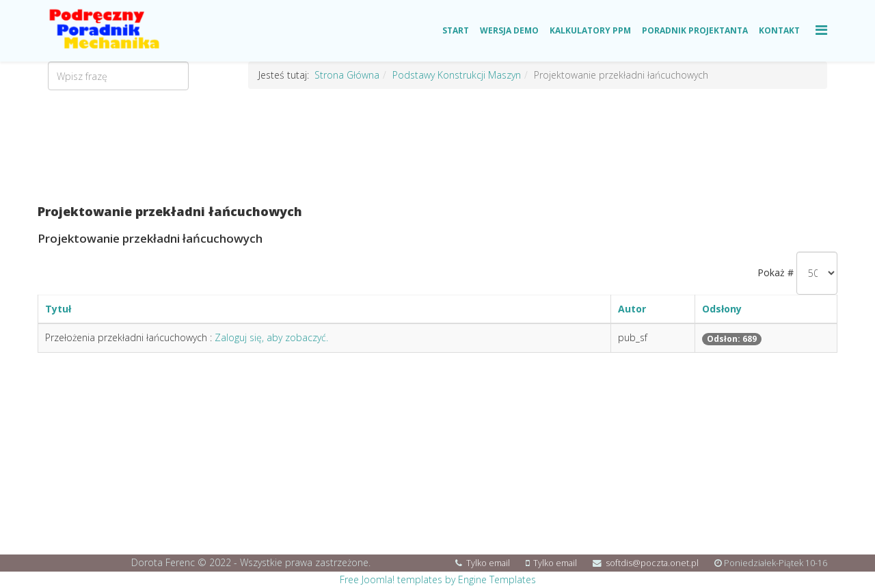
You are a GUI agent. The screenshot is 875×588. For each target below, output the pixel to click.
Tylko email (488, 563)
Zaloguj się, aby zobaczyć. (271, 337)
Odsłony (722, 309)
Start (456, 30)
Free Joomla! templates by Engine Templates (438, 579)
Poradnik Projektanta (695, 30)
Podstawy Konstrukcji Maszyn (457, 75)
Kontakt (779, 30)
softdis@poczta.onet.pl (652, 563)
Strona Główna (347, 75)
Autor (632, 309)
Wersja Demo (509, 30)
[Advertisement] (437, 147)
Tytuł (58, 309)
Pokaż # (776, 272)
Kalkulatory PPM (590, 30)
